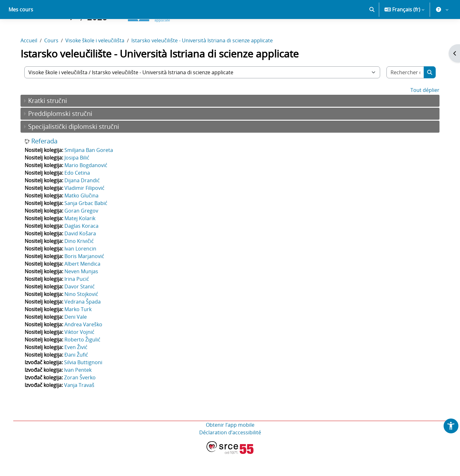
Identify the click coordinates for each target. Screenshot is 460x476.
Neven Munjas (83, 293)
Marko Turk (80, 331)
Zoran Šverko (82, 400)
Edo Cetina (79, 195)
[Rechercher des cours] (404, 94)
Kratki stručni (49, 123)
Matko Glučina (83, 218)
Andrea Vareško (85, 346)
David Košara (82, 256)
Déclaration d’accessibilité (230, 455)
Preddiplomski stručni (62, 136)
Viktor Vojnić (81, 354)
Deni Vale (78, 339)
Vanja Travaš (81, 407)
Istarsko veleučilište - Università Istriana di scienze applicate (204, 63)
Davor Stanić (81, 309)
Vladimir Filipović (86, 210)
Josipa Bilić (79, 180)
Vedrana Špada (84, 324)
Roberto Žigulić (84, 362)
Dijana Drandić (84, 202)
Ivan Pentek (80, 392)
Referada (46, 163)
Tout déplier (423, 112)
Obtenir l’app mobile (230, 447)
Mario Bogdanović (88, 187)
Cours (53, 63)
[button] (372, 32)
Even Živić (78, 369)
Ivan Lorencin (82, 271)
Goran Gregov (83, 233)
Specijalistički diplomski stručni (75, 149)
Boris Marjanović (86, 278)
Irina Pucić (79, 301)
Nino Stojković (83, 316)
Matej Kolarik (82, 240)
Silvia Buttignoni (85, 384)
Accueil (31, 63)
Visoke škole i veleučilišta (97, 63)
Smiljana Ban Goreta (91, 172)
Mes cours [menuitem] (21, 32)
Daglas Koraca (83, 248)
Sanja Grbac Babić (88, 225)
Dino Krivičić (81, 263)
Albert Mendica (84, 286)
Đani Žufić (78, 377)
